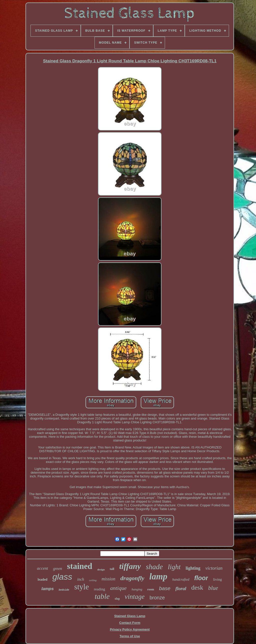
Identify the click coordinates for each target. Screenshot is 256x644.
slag (117, 599)
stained (80, 566)
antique (118, 588)
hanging (137, 589)
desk (197, 588)
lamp (158, 577)
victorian (214, 568)
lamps (48, 589)
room (151, 589)
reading (99, 589)
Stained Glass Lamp (130, 616)
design (101, 569)
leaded (43, 580)
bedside (64, 590)
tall (112, 569)
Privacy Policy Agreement (130, 629)
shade (154, 567)
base (165, 588)
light (174, 567)
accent (42, 568)
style (82, 587)
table (102, 596)
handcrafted (181, 580)
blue (213, 588)
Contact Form (130, 623)
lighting (193, 568)
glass (62, 577)
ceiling (93, 580)
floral (181, 589)
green (57, 569)
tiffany (130, 566)
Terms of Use (130, 636)
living (217, 579)
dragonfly (132, 578)
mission (108, 579)
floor (201, 578)
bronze (157, 598)
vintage (135, 597)
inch (81, 579)
